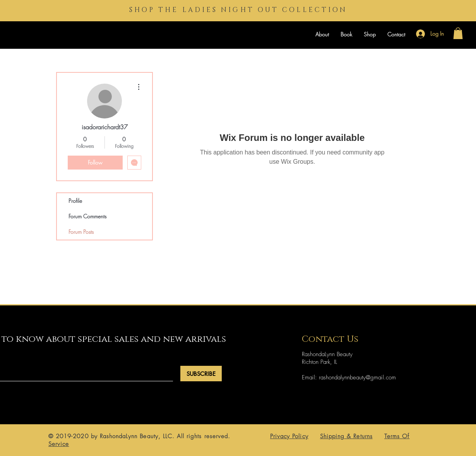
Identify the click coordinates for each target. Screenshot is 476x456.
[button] (458, 33)
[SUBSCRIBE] (201, 374)
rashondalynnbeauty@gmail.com (357, 377)
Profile (75, 201)
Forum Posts (81, 232)
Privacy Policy (289, 436)
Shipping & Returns (346, 436)
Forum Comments (87, 216)
